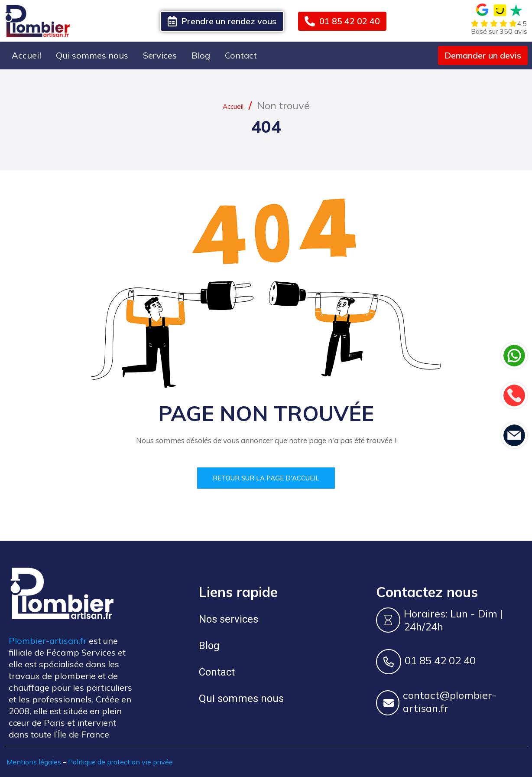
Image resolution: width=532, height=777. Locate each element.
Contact (241, 55)
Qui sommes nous (92, 55)
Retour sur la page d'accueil (266, 478)
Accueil (26, 55)
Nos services (229, 619)
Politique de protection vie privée (120, 761)
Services (160, 55)
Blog (201, 55)
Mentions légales (34, 761)
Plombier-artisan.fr (48, 640)
